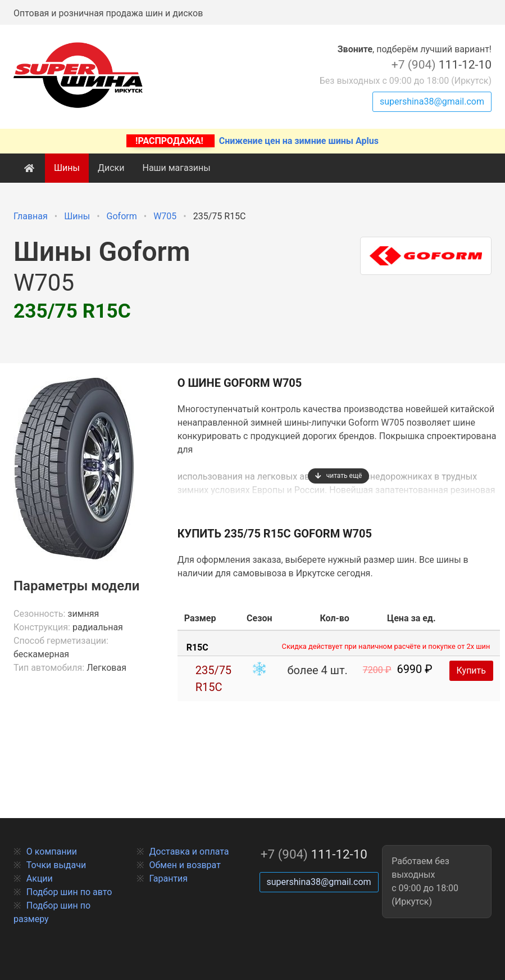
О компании (52, 852)
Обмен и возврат (185, 865)
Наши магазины (176, 168)
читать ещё (338, 476)
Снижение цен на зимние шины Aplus (252, 141)
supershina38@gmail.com (432, 101)
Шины (67, 168)
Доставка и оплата (189, 852)
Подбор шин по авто (69, 892)
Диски (111, 168)
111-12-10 (442, 65)
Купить (471, 670)
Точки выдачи (56, 865)
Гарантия (169, 879)
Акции (40, 879)
